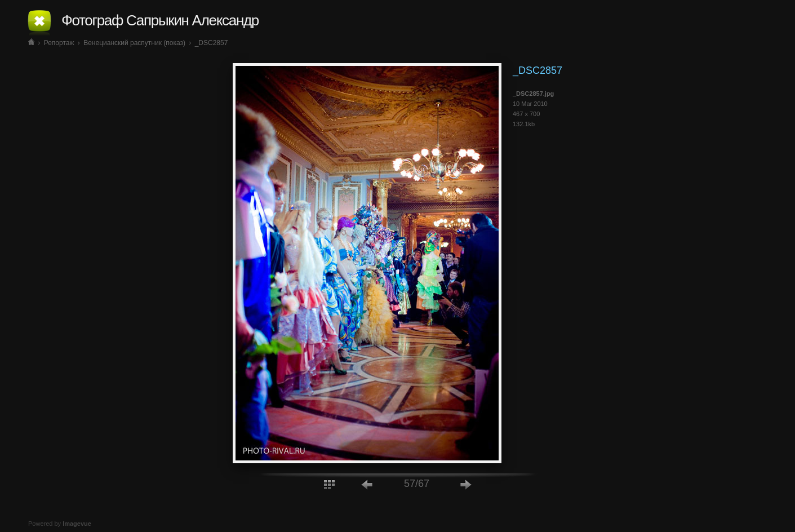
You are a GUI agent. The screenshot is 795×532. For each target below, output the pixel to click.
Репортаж (59, 43)
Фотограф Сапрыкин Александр (160, 20)
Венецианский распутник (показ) (134, 43)
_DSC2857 (212, 43)
